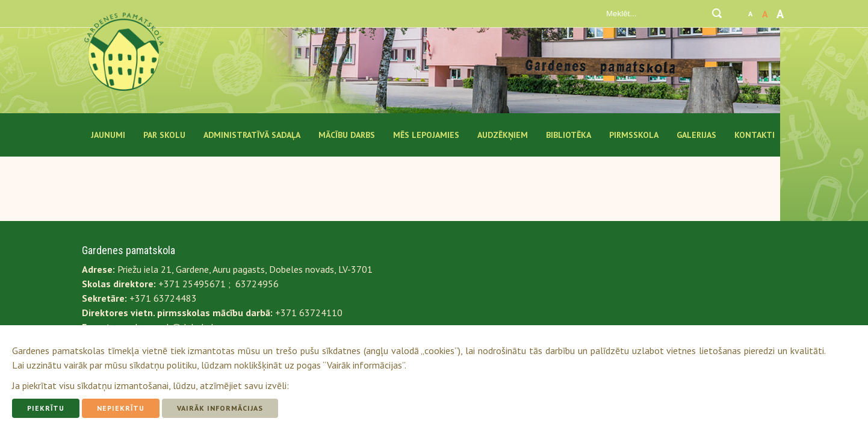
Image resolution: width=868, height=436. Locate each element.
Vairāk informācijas (220, 408)
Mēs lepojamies (426, 135)
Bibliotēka (569, 135)
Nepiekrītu (121, 408)
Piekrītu (46, 408)
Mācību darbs (347, 135)
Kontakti (755, 135)
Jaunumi (108, 135)
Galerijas (696, 135)
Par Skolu (164, 135)
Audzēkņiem (503, 135)
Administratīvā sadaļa (252, 135)
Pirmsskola (634, 135)
